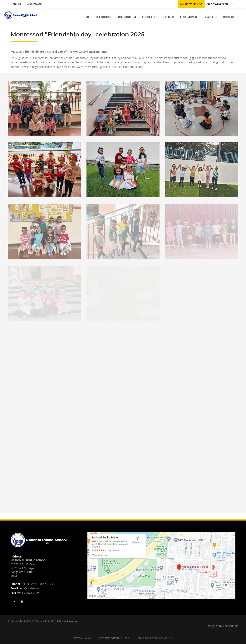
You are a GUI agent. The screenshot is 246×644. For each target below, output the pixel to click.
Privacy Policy (82, 638)
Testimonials (189, 17)
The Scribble (231, 626)
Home (86, 17)
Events (169, 17)
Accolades (150, 17)
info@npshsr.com (30, 588)
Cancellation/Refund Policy (113, 638)
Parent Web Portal (217, 4)
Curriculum (127, 17)
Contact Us (232, 17)
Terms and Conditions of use (154, 638)
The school (104, 17)
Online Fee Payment (191, 4)
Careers (211, 17)
